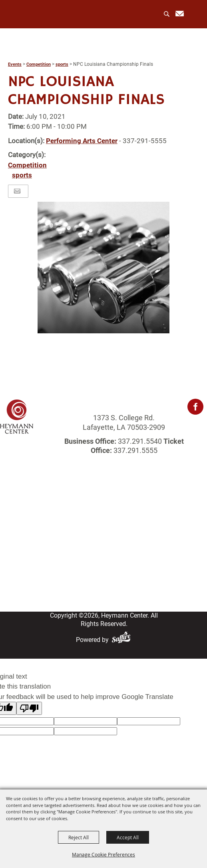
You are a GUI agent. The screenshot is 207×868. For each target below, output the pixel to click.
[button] (103, 268)
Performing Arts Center (82, 141)
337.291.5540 (140, 441)
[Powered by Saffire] (123, 640)
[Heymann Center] (41, 14)
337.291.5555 (135, 450)
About (103, 511)
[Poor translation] (29, 708)
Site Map (104, 581)
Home (103, 501)
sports (62, 64)
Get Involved (104, 551)
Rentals (104, 531)
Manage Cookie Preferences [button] (103, 854)
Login (103, 561)
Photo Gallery (104, 541)
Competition (39, 64)
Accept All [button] (128, 837)
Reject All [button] (79, 837)
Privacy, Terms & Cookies (103, 591)
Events (15, 64)
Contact (104, 571)
